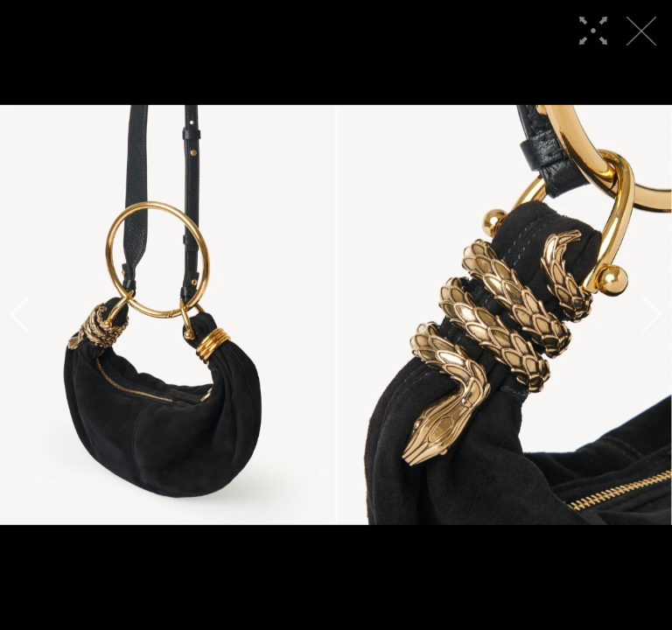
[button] (21, 315)
